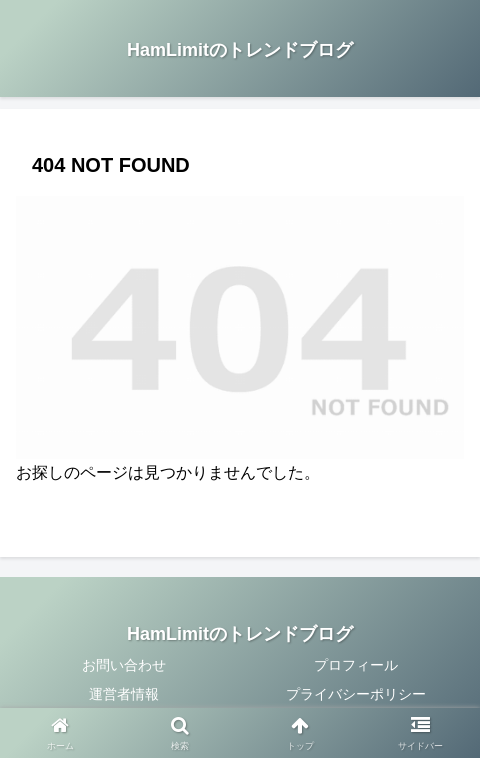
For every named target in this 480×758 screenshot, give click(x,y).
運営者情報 (124, 694)
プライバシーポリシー (356, 694)
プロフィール (356, 665)
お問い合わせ (124, 665)
